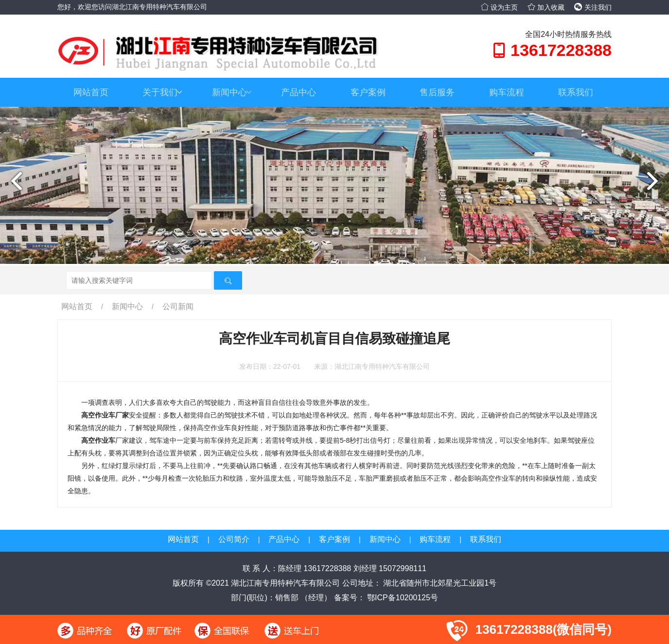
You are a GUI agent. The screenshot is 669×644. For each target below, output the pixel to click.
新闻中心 (232, 92)
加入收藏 (546, 7)
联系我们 (576, 92)
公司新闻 (178, 306)
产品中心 (299, 92)
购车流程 (507, 92)
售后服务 (437, 92)
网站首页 (91, 92)
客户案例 (368, 92)
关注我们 (593, 7)
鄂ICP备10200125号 (402, 598)
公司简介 (234, 539)
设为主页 (499, 7)
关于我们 (162, 92)
